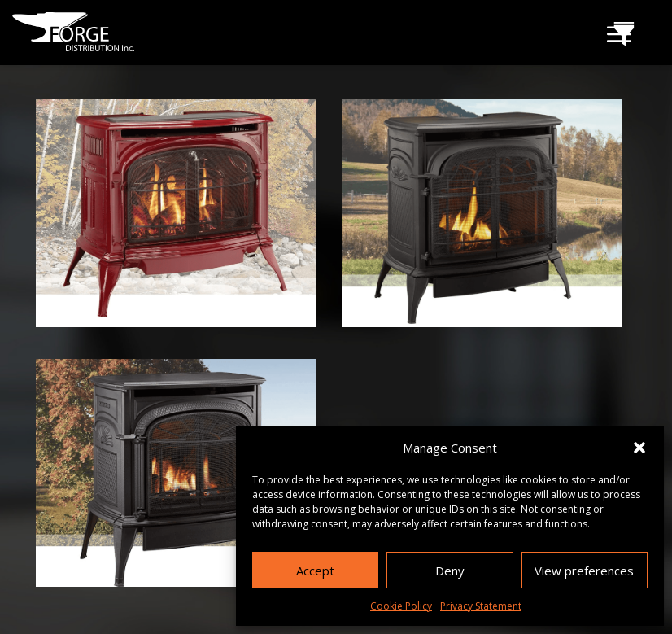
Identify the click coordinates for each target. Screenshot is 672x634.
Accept (315, 571)
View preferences (584, 571)
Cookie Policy (401, 606)
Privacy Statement (481, 606)
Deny (450, 571)
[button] (639, 448)
